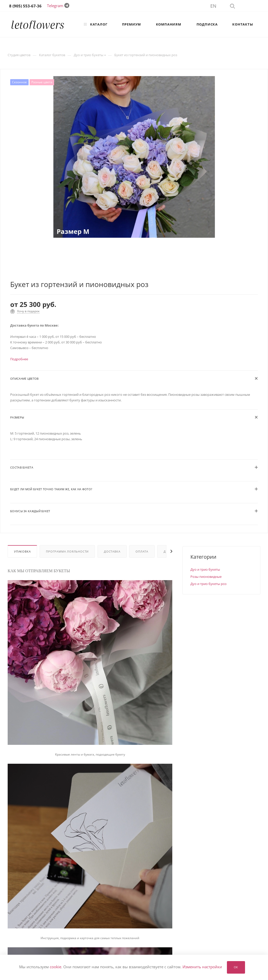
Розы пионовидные (206, 577)
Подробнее (19, 359)
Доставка (112, 551)
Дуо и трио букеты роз (208, 584)
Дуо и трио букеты (205, 569)
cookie (56, 967)
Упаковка (22, 551)
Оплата (142, 551)
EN (213, 6)
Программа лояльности (67, 551)
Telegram (55, 6)
